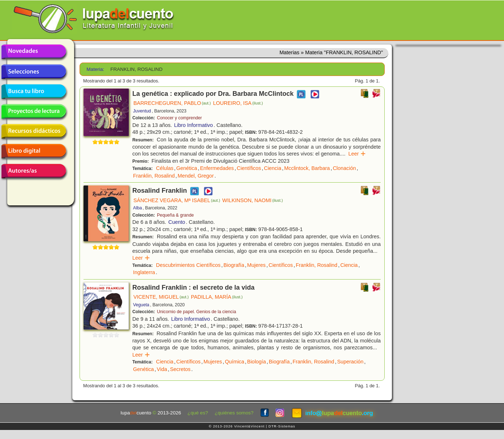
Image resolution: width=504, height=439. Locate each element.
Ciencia (273, 168)
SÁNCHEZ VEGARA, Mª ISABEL (177, 200)
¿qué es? (198, 413)
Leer (357, 154)
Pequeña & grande (175, 215)
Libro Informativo (194, 125)
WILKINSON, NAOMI (253, 200)
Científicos (249, 168)
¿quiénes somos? (234, 413)
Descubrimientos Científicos (188, 265)
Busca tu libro (34, 91)
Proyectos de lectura (34, 111)
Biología (257, 362)
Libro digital (34, 151)
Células (165, 168)
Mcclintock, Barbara (307, 168)
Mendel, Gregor (196, 176)
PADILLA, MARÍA (217, 297)
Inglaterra (144, 272)
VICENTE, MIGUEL (161, 297)
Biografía (234, 265)
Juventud (142, 111)
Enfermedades (217, 168)
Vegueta (141, 305)
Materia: (95, 69)
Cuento (177, 222)
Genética (187, 168)
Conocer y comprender (179, 118)
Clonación (344, 168)
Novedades (34, 52)
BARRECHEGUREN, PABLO (172, 103)
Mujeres (257, 265)
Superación (350, 362)
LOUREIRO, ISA (238, 103)
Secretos (180, 369)
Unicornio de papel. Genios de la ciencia (197, 312)
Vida (162, 369)
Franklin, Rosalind (154, 176)
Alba (138, 208)
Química (235, 362)
